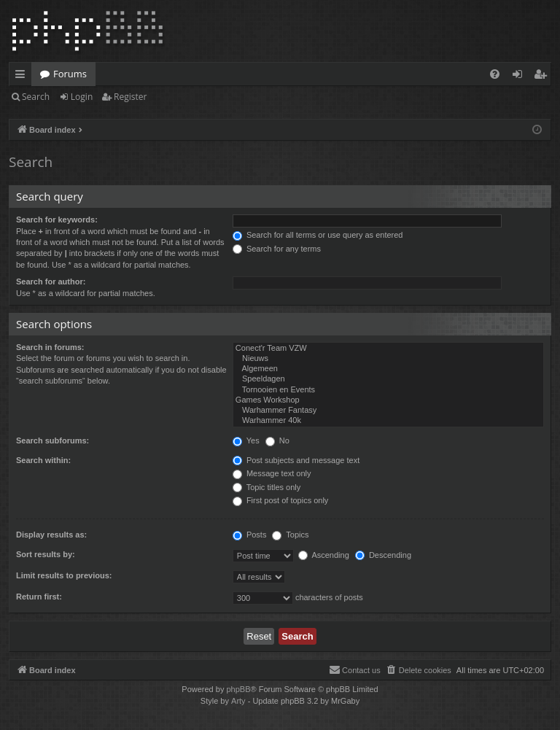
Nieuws (388, 359)
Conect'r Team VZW (388, 349)
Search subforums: (52, 440)
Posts (250, 535)
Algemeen (388, 369)
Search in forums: (50, 347)
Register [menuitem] (543, 77)
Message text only (272, 473)
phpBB (238, 689)
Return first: (39, 597)
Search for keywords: (57, 220)
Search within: (43, 460)
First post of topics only (281, 500)
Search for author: (51, 281)
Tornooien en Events (388, 390)
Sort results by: (46, 554)
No (277, 440)
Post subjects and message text (296, 460)
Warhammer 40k (388, 421)
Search (36, 97)
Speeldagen (388, 379)
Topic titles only (267, 487)
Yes (246, 440)
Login (82, 97)
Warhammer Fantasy (388, 411)
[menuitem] (495, 74)
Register (130, 97)
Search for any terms (277, 249)
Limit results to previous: (64, 575)
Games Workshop (388, 400)
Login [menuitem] (520, 77)
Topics (290, 535)
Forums (70, 74)
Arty (238, 701)
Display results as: (51, 535)
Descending (383, 555)
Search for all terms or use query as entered (318, 235)
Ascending (324, 555)
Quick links (23, 77)
